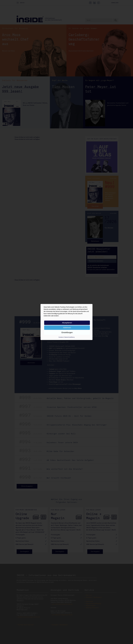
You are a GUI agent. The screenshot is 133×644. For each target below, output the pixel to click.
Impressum (61, 337)
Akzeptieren (67, 323)
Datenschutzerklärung (69, 337)
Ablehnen (67, 328)
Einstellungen (67, 332)
